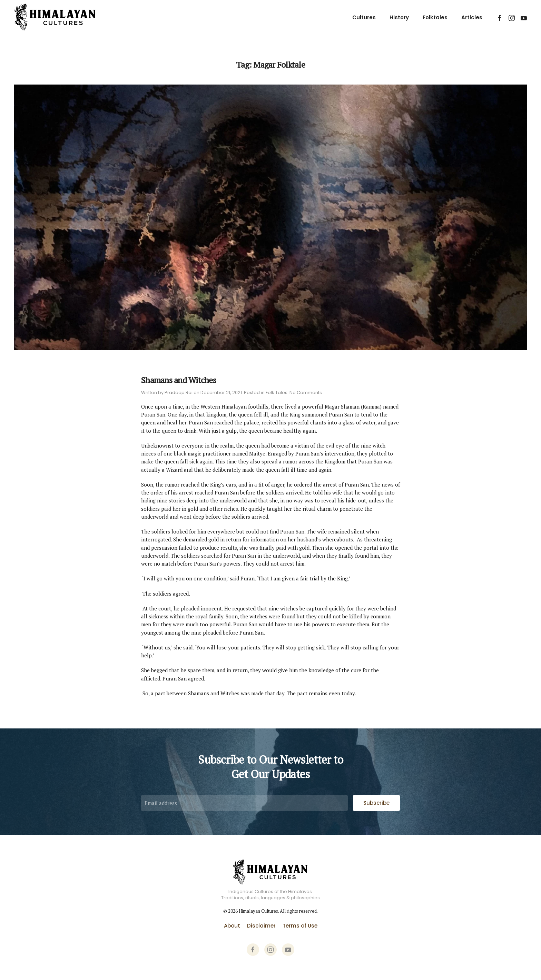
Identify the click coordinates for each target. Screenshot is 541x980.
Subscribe (376, 803)
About (232, 926)
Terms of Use (300, 926)
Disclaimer (261, 926)
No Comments (306, 393)
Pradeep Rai (179, 393)
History (399, 17)
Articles (472, 17)
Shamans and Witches (179, 380)
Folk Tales (277, 393)
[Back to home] (55, 17)
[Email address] (244, 803)
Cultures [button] (364, 17)
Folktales (435, 17)
